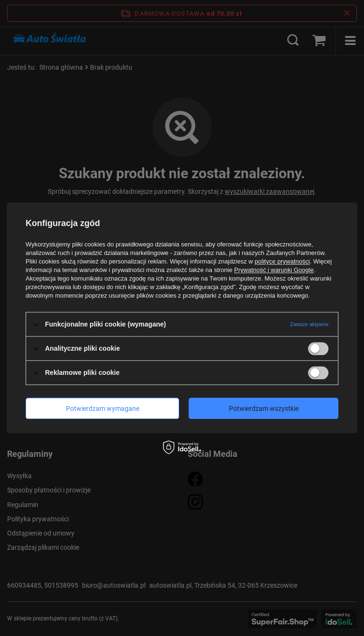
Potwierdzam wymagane (103, 409)
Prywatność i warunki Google (274, 270)
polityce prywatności (282, 261)
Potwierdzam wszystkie (264, 409)
